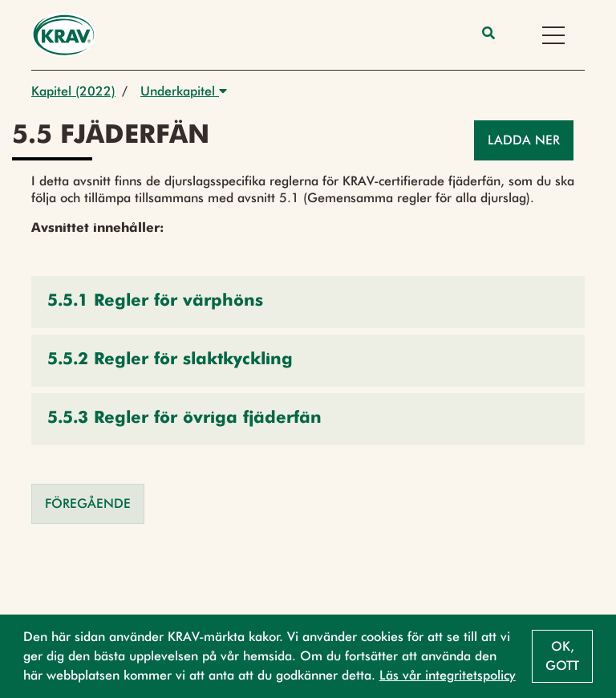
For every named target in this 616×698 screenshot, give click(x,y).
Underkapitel (184, 91)
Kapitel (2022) (73, 91)
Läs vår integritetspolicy (448, 675)
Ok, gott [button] (562, 656)
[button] (308, 302)
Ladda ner (524, 140)
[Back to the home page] (64, 35)
